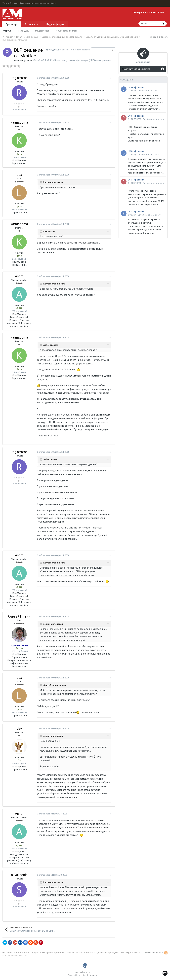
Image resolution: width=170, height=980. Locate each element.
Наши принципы (42, 3)
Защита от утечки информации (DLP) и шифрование (83, 60)
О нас (53, 3)
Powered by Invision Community (83, 975)
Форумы (8, 31)
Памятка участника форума (136, 69)
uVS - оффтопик (136, 87)
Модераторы (42, 31)
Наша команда (26, 3)
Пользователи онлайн (66, 31)
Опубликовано (52, 78)
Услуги (6, 3)
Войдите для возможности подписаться (69, 50)
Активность (31, 24)
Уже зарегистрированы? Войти (149, 12)
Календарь (24, 31)
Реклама (14, 3)
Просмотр (11, 24)
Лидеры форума (55, 24)
